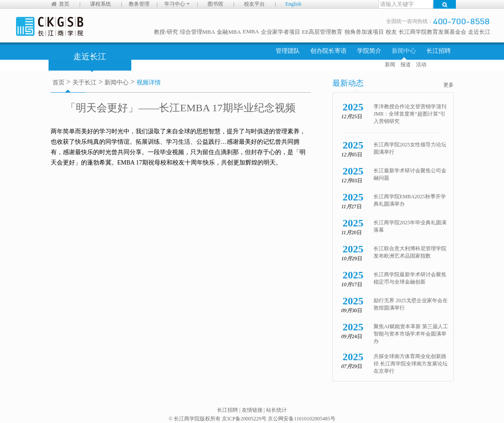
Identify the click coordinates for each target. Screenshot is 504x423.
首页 (64, 4)
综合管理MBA (198, 32)
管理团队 (288, 51)
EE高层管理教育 (322, 32)
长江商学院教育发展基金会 (432, 32)
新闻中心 (404, 51)
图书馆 (215, 4)
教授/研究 (166, 32)
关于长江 (85, 82)
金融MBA (229, 32)
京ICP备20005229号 (244, 419)
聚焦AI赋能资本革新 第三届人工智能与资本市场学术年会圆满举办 (411, 334)
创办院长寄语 (328, 51)
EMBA (251, 31)
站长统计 (276, 410)
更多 (449, 85)
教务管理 (139, 4)
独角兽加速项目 (364, 32)
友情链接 (252, 410)
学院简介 (369, 51)
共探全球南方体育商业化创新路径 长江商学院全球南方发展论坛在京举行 (411, 364)
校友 (391, 32)
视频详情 (149, 82)
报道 (406, 65)
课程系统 (101, 4)
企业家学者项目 (281, 32)
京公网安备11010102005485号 (302, 419)
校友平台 (254, 4)
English (294, 4)
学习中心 (177, 4)
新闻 (390, 65)
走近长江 (479, 32)
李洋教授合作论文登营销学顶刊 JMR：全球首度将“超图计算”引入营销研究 (410, 114)
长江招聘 (439, 51)
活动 (421, 65)
